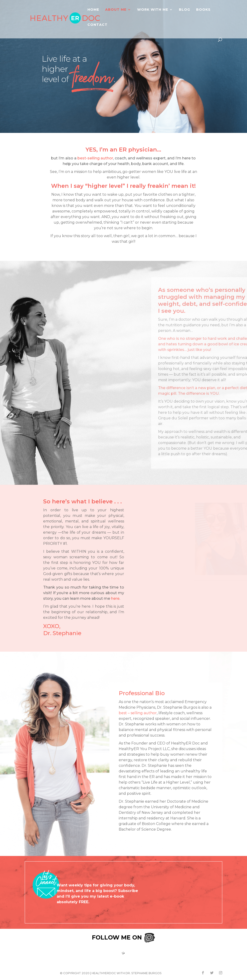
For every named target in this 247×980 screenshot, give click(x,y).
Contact (97, 25)
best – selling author (138, 713)
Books (203, 10)
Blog (184, 10)
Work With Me (153, 10)
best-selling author (95, 158)
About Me (116, 10)
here (115, 598)
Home (93, 10)
